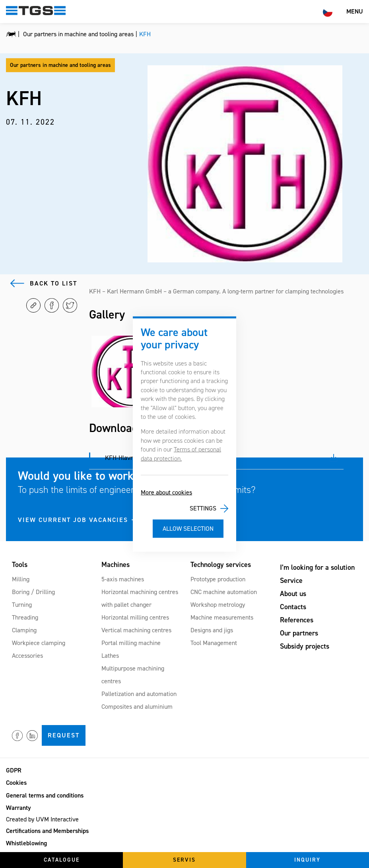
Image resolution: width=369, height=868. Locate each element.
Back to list (53, 283)
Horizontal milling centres (135, 617)
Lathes (110, 656)
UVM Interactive (57, 819)
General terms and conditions (45, 795)
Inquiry (307, 860)
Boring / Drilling (33, 592)
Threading (25, 617)
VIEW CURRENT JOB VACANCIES (73, 520)
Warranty (18, 808)
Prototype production (218, 579)
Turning (22, 605)
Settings (203, 508)
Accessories (27, 656)
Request (64, 735)
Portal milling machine (131, 643)
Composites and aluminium (137, 707)
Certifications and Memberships (47, 831)
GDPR (14, 770)
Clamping (24, 630)
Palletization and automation (139, 694)
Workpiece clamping (39, 643)
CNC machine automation (224, 592)
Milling (21, 579)
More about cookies (166, 492)
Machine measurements (222, 617)
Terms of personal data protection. (181, 454)
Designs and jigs (212, 630)
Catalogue (62, 860)
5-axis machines (123, 579)
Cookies (16, 783)
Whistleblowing (26, 843)
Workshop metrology (218, 605)
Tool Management (214, 643)
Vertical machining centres (136, 630)
